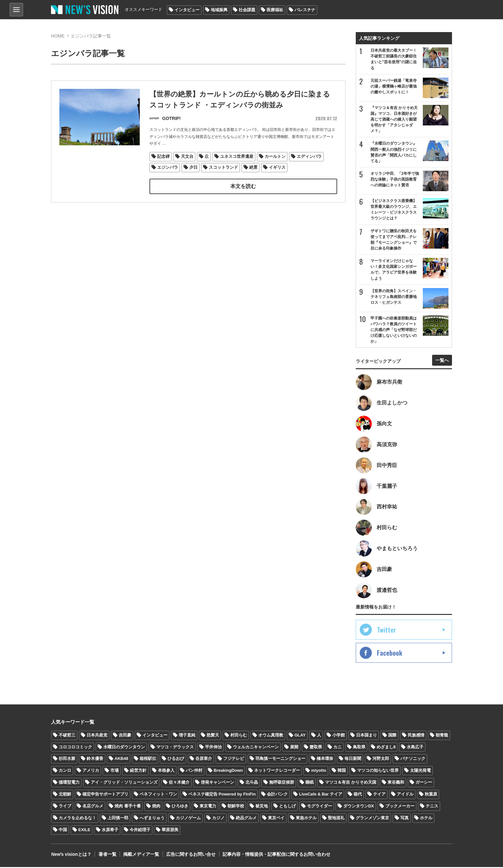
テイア (379, 795)
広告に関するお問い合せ (190, 855)
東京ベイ (276, 819)
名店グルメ (93, 807)
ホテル (426, 819)
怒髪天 (213, 736)
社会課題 (247, 10)
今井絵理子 (140, 831)
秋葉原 (431, 795)
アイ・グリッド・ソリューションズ (124, 783)
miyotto (319, 771)
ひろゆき (180, 807)
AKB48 (121, 760)
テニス (432, 807)
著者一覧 (107, 855)
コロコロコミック (75, 748)
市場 (115, 771)
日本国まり (367, 736)
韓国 (342, 771)
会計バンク (277, 795)
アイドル (405, 795)
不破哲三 (67, 736)
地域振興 (219, 10)
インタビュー (187, 10)
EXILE (84, 831)
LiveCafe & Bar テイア (321, 795)
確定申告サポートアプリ (105, 795)
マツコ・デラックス (175, 748)
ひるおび (176, 760)
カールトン (275, 156)
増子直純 (187, 736)
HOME (58, 36)
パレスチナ (305, 10)
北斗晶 (252, 783)
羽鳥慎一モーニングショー (280, 760)
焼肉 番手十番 (128, 807)
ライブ (65, 807)
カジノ (218, 819)
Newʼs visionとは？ (71, 855)
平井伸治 (213, 748)
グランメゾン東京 (372, 819)
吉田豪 (125, 736)
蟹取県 (316, 748)
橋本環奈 (325, 760)
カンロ (65, 771)
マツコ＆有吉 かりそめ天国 (351, 783)
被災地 (262, 807)
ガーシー (424, 783)
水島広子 (415, 748)
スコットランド (223, 167)
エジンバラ (168, 167)
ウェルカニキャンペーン (256, 748)
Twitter (387, 631)
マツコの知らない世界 (378, 771)
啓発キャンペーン (217, 783)
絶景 (253, 167)
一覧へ (442, 361)
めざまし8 (386, 748)
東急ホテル (306, 819)
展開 (294, 748)
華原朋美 (170, 831)
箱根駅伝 (148, 760)
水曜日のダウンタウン (124, 748)
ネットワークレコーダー (277, 771)
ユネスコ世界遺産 (237, 156)
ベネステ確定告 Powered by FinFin (222, 795)
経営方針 (138, 771)
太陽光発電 (420, 771)
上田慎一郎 (118, 819)
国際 (392, 736)
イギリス (277, 167)
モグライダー (320, 807)
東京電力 (208, 807)
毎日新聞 (353, 760)
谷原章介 (204, 760)
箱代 (358, 795)
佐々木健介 (179, 783)
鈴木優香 (95, 760)
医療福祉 (275, 10)
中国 (63, 831)
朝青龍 (442, 736)
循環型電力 (69, 783)
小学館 (339, 736)
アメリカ (91, 771)
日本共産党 (97, 736)
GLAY (300, 736)
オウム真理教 (271, 736)
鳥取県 (359, 748)
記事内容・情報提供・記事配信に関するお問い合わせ (275, 855)
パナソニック (413, 760)
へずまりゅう (152, 819)
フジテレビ (234, 760)
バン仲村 (194, 771)
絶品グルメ (246, 819)
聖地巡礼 (336, 819)
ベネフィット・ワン (158, 795)
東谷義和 (396, 783)
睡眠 (310, 783)
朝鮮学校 (236, 807)
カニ (337, 748)
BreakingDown (228, 771)
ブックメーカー (400, 807)
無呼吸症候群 (282, 783)
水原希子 (110, 831)
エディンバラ (309, 156)
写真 (405, 819)
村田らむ (239, 736)
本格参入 (166, 771)
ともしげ (287, 807)
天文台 (187, 156)
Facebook (390, 654)
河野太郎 (381, 760)
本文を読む (243, 186)
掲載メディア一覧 (141, 855)
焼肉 (156, 807)
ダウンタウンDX (359, 807)
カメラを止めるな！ (77, 819)
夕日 (193, 167)
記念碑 (163, 156)
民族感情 (416, 736)
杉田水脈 (67, 760)
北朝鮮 (65, 795)
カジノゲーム (188, 819)
